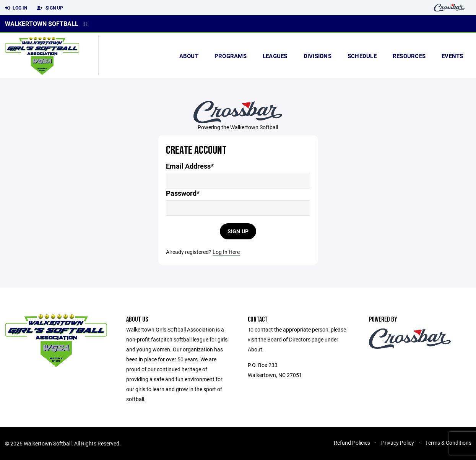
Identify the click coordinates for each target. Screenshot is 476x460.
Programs (231, 56)
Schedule (362, 56)
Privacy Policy (398, 443)
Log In (16, 8)
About (189, 56)
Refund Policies (352, 443)
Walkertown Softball (42, 24)
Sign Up (50, 8)
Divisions (318, 56)
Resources (409, 56)
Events (452, 56)
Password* (183, 193)
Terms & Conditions (448, 443)
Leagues (275, 56)
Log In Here (226, 252)
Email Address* (190, 166)
